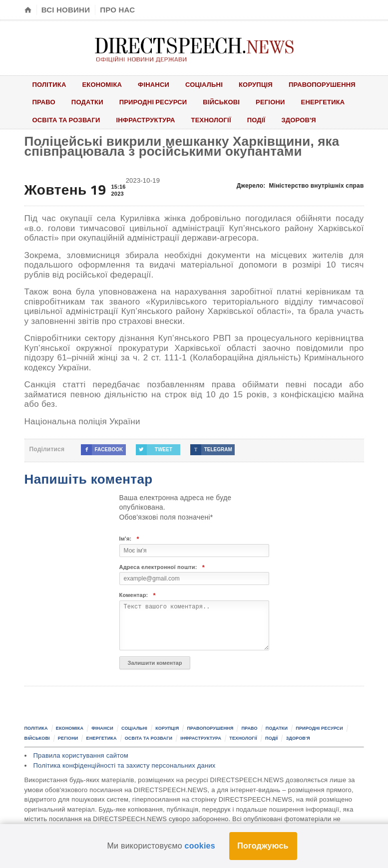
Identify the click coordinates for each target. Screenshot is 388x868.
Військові (222, 102)
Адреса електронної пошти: (162, 567)
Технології (211, 120)
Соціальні (204, 84)
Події (256, 120)
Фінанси (154, 84)
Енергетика (323, 102)
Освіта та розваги (66, 120)
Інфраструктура (146, 120)
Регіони (270, 102)
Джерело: (300, 186)
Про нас (117, 10)
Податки (87, 102)
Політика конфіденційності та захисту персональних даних (125, 765)
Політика (49, 84)
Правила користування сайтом (81, 755)
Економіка (102, 84)
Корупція (256, 84)
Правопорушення (322, 84)
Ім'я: (129, 539)
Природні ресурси (153, 102)
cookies (200, 846)
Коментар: (138, 595)
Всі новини (66, 10)
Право (44, 102)
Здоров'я (299, 120)
